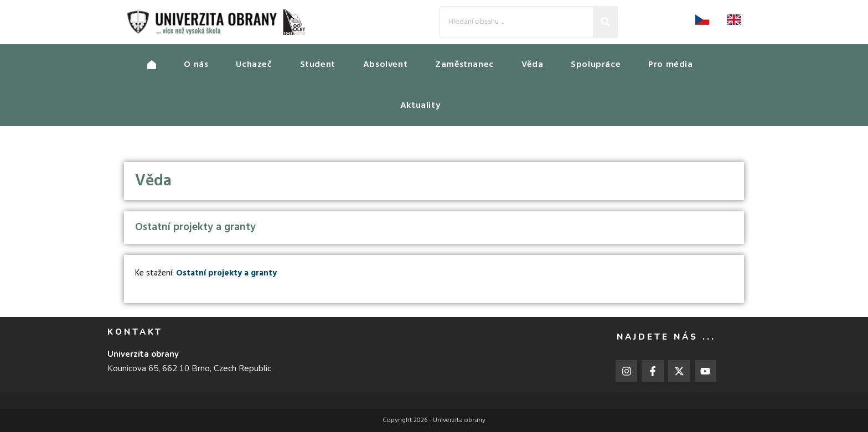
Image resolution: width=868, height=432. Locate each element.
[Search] (517, 22)
